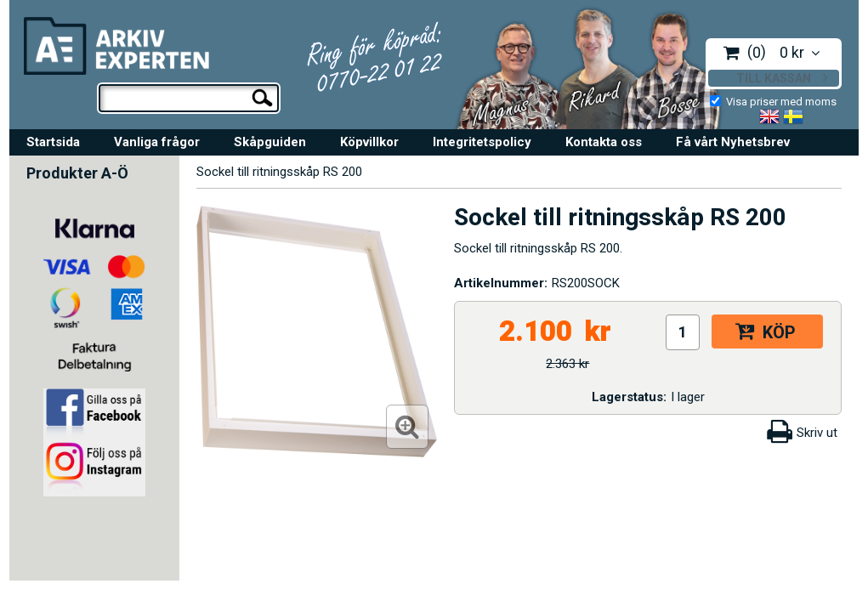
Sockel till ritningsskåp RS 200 (279, 172)
